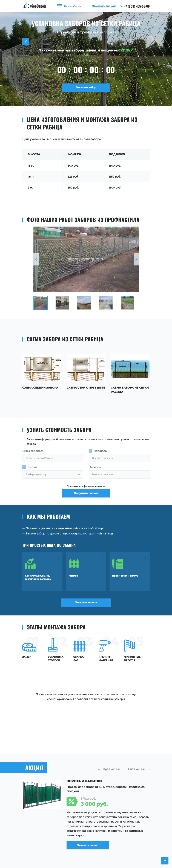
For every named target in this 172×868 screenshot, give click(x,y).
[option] (86, 259)
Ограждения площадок (39, 837)
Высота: (33, 467)
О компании (106, 826)
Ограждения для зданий (39, 847)
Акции (102, 842)
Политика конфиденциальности (86, 487)
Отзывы (103, 837)
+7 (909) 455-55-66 (135, 6)
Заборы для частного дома (41, 832)
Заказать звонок (86, 604)
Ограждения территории (40, 842)
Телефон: (96, 467)
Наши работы (107, 832)
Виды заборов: (33, 450)
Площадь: (100, 450)
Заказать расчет (90, 784)
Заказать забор (86, 88)
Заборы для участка (36, 826)
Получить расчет (86, 496)
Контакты (104, 847)
